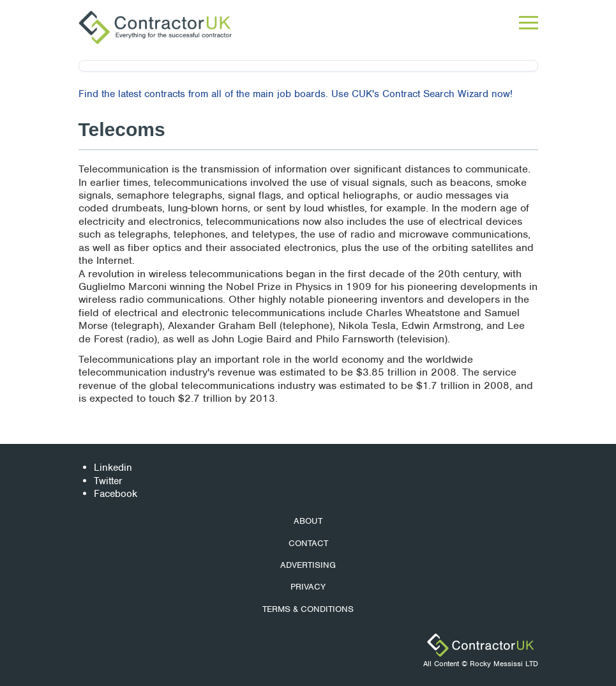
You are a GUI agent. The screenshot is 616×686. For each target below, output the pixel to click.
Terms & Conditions (308, 609)
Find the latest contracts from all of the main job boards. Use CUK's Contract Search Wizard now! (296, 94)
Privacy (308, 587)
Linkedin (113, 468)
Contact (308, 543)
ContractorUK (481, 645)
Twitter (108, 481)
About (308, 521)
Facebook (116, 494)
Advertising (308, 565)
